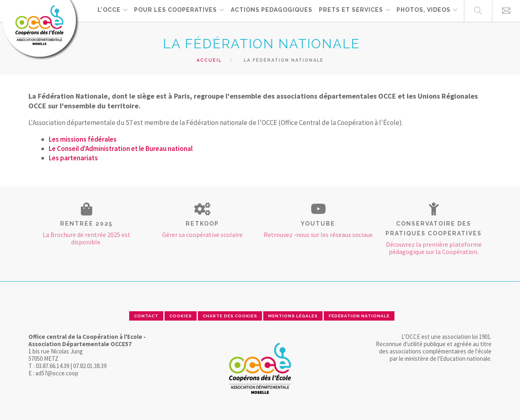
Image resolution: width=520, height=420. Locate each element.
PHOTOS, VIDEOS (423, 11)
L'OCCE (108, 11)
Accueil (209, 60)
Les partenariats (73, 158)
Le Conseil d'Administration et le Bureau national (121, 149)
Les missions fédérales (83, 139)
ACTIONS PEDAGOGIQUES (271, 11)
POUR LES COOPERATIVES (175, 11)
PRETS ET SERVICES (350, 11)
